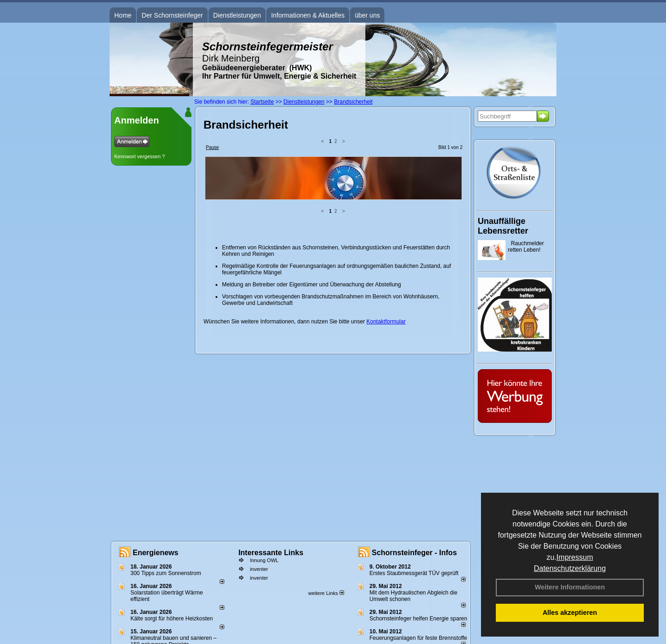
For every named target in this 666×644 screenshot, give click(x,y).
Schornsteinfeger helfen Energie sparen (418, 619)
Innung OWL (264, 560)
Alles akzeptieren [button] (570, 613)
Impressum (575, 557)
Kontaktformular (386, 250)
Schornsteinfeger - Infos (414, 553)
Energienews (156, 553)
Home (123, 15)
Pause (212, 147)
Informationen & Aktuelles (308, 15)
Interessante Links (271, 553)
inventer (259, 569)
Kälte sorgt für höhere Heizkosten (172, 619)
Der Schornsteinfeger (172, 15)
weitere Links (326, 593)
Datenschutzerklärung (570, 568)
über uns (367, 15)
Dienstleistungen (237, 15)
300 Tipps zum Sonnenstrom (166, 573)
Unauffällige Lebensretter (503, 226)
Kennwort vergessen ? (139, 156)
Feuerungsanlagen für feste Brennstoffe (418, 638)
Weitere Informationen (570, 587)
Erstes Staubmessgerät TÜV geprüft (414, 573)
